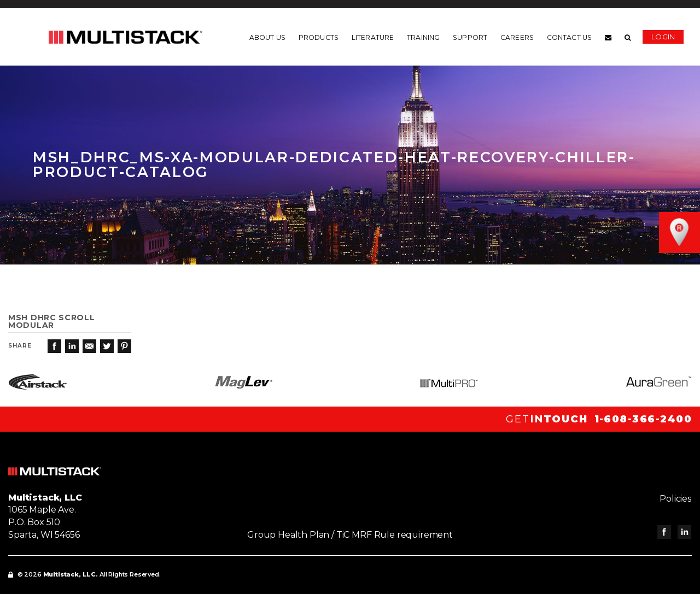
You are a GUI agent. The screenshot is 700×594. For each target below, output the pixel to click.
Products (319, 38)
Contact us (569, 38)
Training (423, 38)
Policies (676, 499)
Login (663, 37)
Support (470, 38)
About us (267, 38)
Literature (373, 38)
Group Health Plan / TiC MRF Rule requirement (350, 535)
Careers (517, 38)
